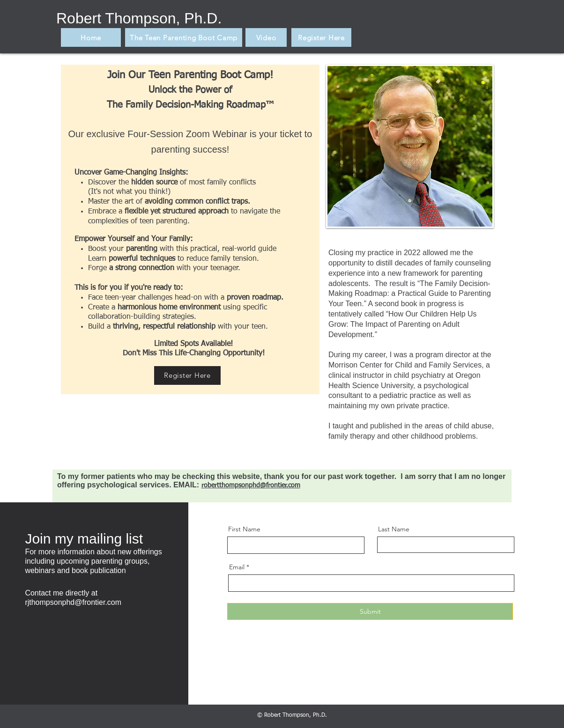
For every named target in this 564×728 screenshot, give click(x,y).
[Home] (91, 37)
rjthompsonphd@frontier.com (73, 602)
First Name (244, 529)
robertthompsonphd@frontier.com (251, 485)
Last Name (394, 529)
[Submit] (370, 611)
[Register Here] (321, 37)
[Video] (266, 37)
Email (237, 567)
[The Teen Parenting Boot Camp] (184, 37)
